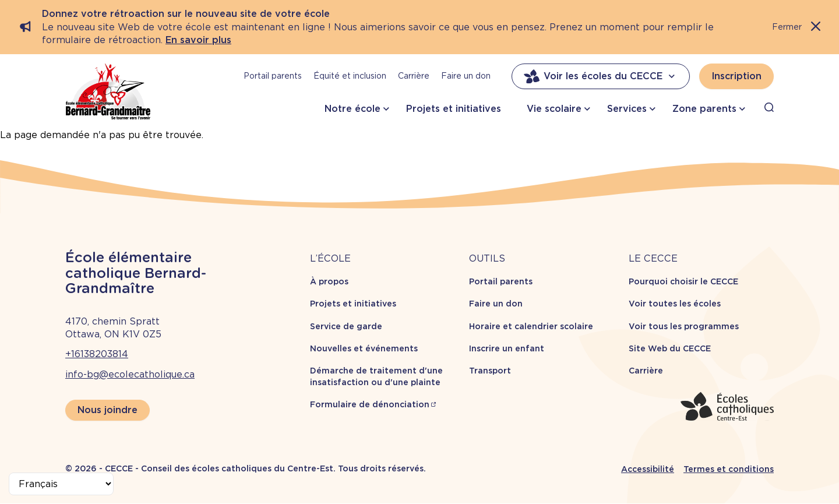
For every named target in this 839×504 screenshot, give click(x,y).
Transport (490, 371)
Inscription (736, 76)
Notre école (352, 109)
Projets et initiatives (454, 109)
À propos (329, 281)
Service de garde (346, 326)
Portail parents (273, 76)
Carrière (414, 76)
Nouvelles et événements (364, 348)
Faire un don (466, 76)
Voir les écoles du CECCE (601, 76)
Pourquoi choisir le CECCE (683, 281)
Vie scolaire (554, 109)
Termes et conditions (729, 469)
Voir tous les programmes (684, 326)
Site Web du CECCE (670, 348)
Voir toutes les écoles (675, 304)
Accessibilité (648, 469)
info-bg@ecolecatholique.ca (130, 374)
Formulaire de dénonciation (370, 404)
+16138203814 (97, 354)
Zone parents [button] (704, 109)
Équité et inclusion (350, 76)
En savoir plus (198, 40)
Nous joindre (107, 410)
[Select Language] (61, 484)
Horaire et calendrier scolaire (531, 326)
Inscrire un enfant (507, 348)
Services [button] (627, 109)
